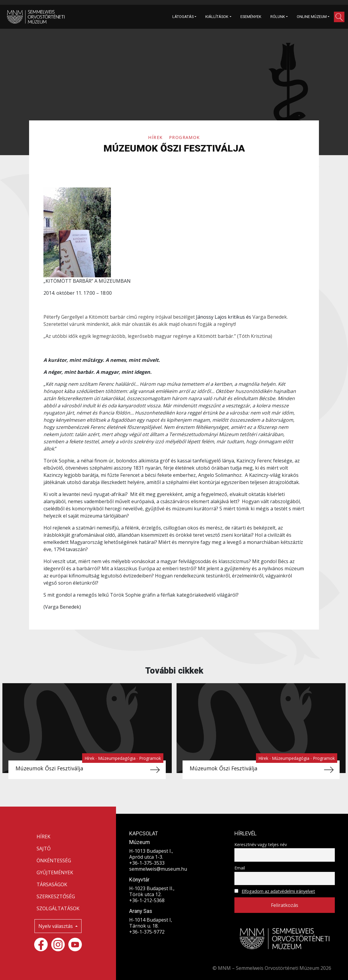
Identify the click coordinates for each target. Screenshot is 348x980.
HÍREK (43, 837)
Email (240, 868)
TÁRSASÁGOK (52, 884)
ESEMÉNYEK (251, 17)
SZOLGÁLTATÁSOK (58, 908)
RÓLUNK (278, 17)
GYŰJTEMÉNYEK (55, 872)
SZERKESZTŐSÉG (56, 896)
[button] (339, 17)
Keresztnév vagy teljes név (261, 844)
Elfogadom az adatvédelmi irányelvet (278, 891)
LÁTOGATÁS (183, 17)
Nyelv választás (56, 926)
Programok (184, 137)
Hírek (156, 137)
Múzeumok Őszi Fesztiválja (49, 768)
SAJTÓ (44, 849)
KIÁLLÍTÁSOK (217, 17)
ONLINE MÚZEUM (312, 17)
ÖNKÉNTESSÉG (54, 860)
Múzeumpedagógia (117, 758)
